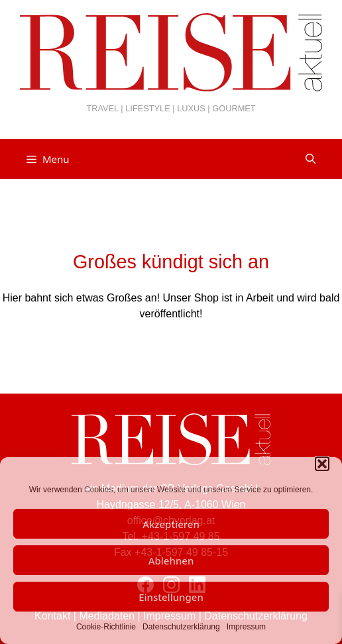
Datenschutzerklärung (181, 627)
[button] (322, 464)
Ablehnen (171, 561)
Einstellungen (171, 597)
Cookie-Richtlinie (106, 627)
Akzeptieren (171, 524)
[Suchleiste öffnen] (311, 159)
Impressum (246, 627)
